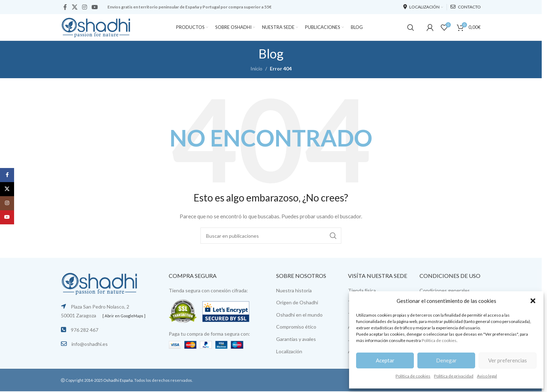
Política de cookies (439, 340)
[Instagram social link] (84, 7)
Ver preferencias (508, 360)
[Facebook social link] (65, 7)
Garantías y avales (296, 339)
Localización (289, 351)
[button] (533, 301)
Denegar (446, 360)
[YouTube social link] (95, 7)
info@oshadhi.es (90, 344)
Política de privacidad (454, 376)
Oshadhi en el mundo (299, 315)
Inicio (256, 69)
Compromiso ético (296, 327)
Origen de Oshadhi (297, 302)
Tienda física (362, 290)
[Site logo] (96, 27)
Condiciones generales (445, 290)
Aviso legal (487, 376)
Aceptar (385, 360)
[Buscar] (411, 27)
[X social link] (74, 7)
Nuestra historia (294, 290)
